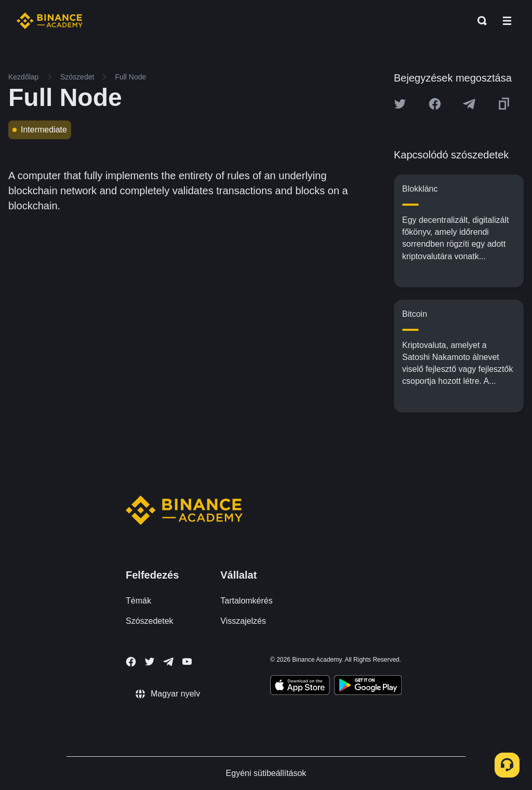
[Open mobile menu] (507, 21)
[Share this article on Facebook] (435, 104)
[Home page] (50, 21)
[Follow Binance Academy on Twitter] (150, 662)
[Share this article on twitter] (400, 104)
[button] (507, 21)
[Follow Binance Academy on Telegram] (168, 662)
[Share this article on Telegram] (469, 104)
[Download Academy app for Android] (368, 687)
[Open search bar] (479, 21)
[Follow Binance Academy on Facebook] (131, 662)
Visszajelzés (243, 621)
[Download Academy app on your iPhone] (300, 687)
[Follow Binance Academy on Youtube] (187, 661)
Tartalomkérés (246, 601)
